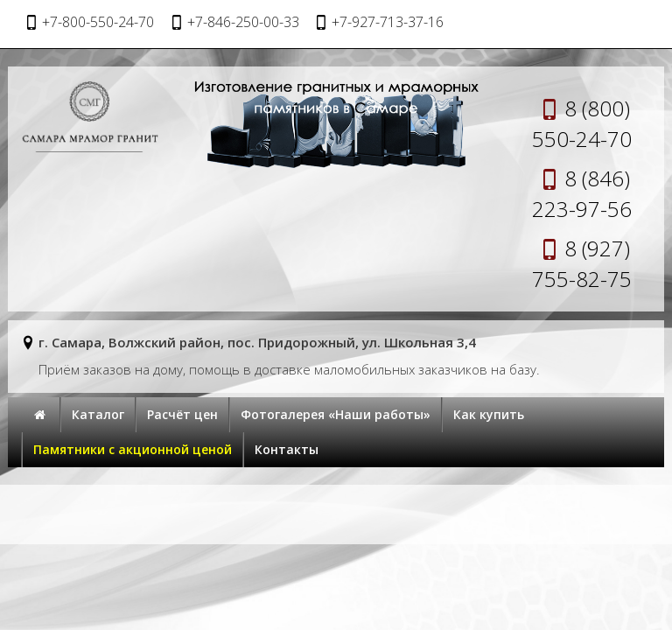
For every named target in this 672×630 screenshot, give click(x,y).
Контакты (287, 449)
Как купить (489, 414)
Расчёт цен (182, 414)
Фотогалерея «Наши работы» (336, 414)
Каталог (98, 414)
